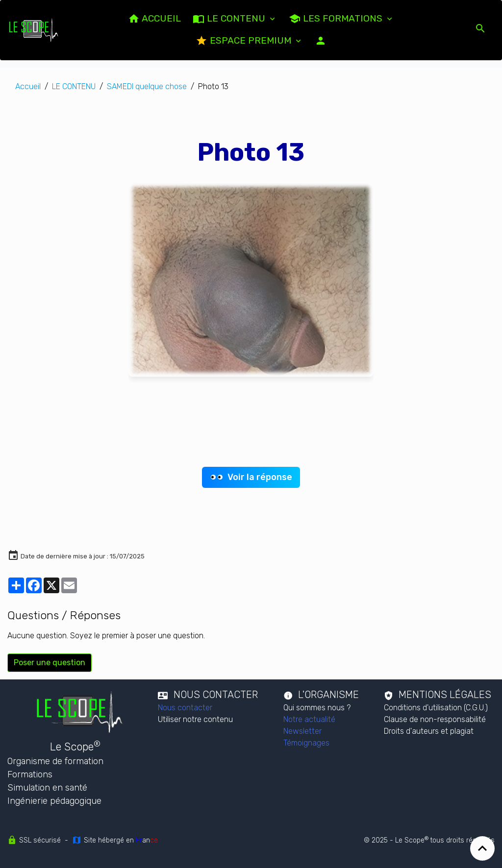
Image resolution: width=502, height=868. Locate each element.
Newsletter (302, 731)
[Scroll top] (482, 848)
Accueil (28, 86)
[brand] (34, 30)
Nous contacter (185, 708)
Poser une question (50, 663)
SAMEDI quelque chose (147, 86)
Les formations (337, 19)
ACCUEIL (154, 19)
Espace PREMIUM (245, 41)
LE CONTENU (230, 19)
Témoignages (306, 743)
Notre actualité (309, 719)
